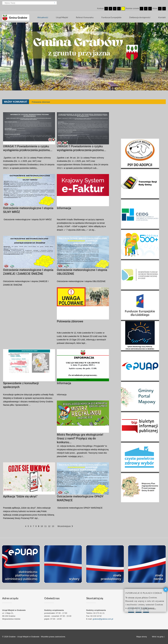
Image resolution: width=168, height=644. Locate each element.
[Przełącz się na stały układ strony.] (160, 9)
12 (49, 526)
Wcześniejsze (65, 526)
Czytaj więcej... (149, 608)
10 (42, 526)
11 (46, 526)
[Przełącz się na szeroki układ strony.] (164, 9)
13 (53, 526)
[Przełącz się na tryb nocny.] (110, 9)
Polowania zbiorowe (41, 102)
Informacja (64, 208)
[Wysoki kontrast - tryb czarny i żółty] (119, 9)
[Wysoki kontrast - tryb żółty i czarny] (123, 9)
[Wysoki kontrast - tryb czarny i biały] (115, 9)
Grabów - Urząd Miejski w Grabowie (24, 637)
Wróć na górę (158, 637)
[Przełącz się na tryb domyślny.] (106, 9)
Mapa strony (142, 637)
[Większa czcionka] (150, 9)
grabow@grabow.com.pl (103, 619)
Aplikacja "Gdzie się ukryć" (20, 496)
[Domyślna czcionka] (146, 9)
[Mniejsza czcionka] (141, 9)
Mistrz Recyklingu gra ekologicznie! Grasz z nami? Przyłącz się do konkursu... (80, 438)
